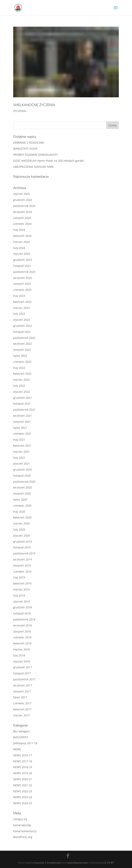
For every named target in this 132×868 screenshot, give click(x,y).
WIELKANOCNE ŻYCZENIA (34, 105)
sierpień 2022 (22, 350)
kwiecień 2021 (22, 446)
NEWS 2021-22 (23, 785)
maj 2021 (19, 440)
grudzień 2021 (23, 398)
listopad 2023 (22, 266)
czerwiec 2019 (22, 571)
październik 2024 (24, 206)
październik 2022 (24, 338)
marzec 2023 (21, 308)
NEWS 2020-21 (23, 779)
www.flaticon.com (77, 863)
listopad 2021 (22, 404)
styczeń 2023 (22, 320)
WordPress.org (23, 837)
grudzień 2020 (23, 470)
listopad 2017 (22, 673)
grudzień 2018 (23, 607)
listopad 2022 (22, 332)
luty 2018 (19, 655)
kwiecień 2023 (22, 302)
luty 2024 (19, 248)
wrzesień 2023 (23, 278)
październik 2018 (24, 619)
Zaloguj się (20, 819)
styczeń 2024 (22, 254)
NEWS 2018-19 (23, 767)
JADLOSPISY (21, 737)
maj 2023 (19, 296)
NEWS (17, 749)
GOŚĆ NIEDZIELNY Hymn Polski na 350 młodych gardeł (48, 161)
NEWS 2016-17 (23, 755)
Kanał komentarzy (25, 831)
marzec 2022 (21, 380)
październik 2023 (24, 272)
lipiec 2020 (20, 499)
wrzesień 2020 (23, 487)
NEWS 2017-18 (23, 761)
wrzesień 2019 (23, 559)
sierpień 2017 (22, 691)
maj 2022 (19, 368)
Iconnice (39, 863)
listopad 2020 (22, 476)
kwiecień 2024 (22, 236)
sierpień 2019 (22, 565)
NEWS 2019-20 (23, 773)
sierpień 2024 (22, 218)
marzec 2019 (21, 589)
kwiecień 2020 (22, 517)
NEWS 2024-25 (23, 803)
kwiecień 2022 (22, 374)
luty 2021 (19, 458)
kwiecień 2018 (22, 643)
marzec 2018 (21, 649)
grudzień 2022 (23, 326)
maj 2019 (19, 577)
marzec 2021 (21, 452)
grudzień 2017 (23, 667)
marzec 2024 (21, 242)
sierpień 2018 (22, 631)
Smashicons (54, 863)
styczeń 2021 (22, 463)
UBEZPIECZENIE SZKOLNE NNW (33, 167)
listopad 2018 (22, 613)
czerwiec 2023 (22, 290)
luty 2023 (19, 314)
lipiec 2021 (20, 428)
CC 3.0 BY (109, 863)
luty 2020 (19, 529)
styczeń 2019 (22, 601)
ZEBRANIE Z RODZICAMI (29, 143)
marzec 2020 (21, 523)
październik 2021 (24, 410)
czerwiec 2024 (22, 224)
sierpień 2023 (22, 284)
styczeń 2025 (22, 194)
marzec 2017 (21, 715)
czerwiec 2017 (22, 703)
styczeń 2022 (22, 392)
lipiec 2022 (20, 356)
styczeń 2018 (22, 661)
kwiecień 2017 (22, 709)
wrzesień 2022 (23, 344)
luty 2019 (19, 595)
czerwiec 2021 (22, 434)
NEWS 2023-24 (23, 797)
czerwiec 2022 (22, 362)
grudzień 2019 (23, 542)
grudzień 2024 (23, 200)
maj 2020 (19, 512)
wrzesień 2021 (23, 416)
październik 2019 (24, 553)
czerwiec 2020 (22, 506)
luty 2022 (19, 386)
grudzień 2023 (23, 260)
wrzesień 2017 (23, 685)
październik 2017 (24, 679)
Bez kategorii (22, 731)
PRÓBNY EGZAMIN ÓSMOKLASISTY (36, 155)
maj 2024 (19, 230)
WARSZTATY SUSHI (25, 149)
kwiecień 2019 (22, 583)
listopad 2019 (22, 547)
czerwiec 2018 (22, 637)
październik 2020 (24, 482)
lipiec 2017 (20, 697)
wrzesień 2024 (23, 212)
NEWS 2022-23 (23, 791)
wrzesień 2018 (23, 625)
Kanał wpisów (22, 825)
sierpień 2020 (22, 493)
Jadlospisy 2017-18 (25, 743)
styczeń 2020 (22, 535)
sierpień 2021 (22, 422)
